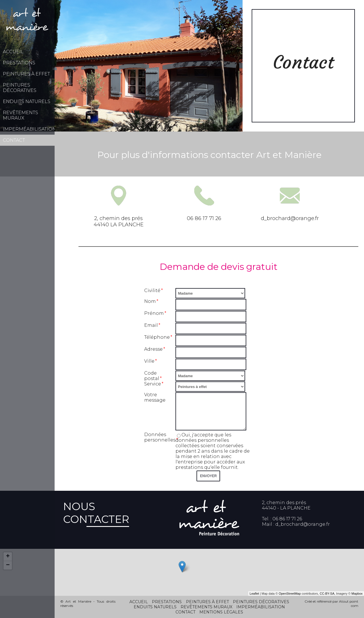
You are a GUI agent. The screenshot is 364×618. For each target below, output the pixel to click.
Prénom (154, 313)
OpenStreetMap (290, 594)
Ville (149, 361)
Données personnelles (160, 437)
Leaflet (254, 594)
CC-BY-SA (327, 594)
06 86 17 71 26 (204, 218)
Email (151, 325)
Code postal (152, 376)
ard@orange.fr (300, 218)
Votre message (155, 397)
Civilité (152, 290)
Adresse (153, 349)
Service (153, 384)
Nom (150, 301)
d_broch (271, 218)
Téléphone (157, 337)
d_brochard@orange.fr (303, 524)
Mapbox (357, 594)
